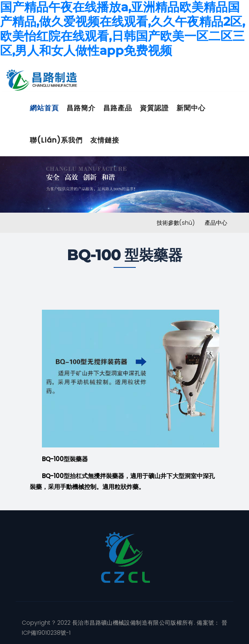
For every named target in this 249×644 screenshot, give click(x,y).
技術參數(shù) (176, 223)
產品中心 (216, 223)
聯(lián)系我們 (56, 140)
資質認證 (154, 108)
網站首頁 (44, 108)
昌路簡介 (81, 108)
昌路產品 (118, 108)
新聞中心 (191, 108)
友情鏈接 (105, 140)
